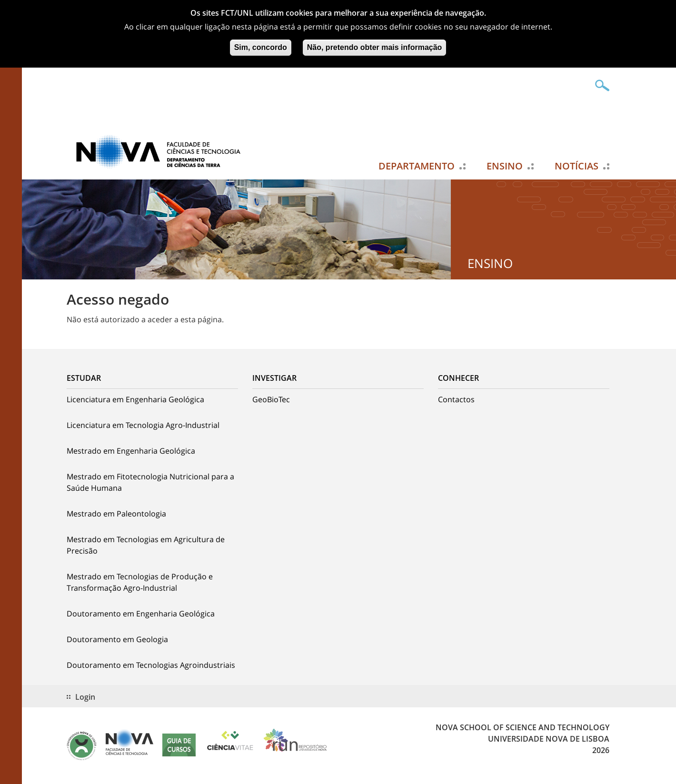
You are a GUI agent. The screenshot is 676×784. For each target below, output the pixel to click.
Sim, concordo (261, 45)
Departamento (417, 166)
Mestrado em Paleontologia (116, 514)
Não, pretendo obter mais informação (375, 45)
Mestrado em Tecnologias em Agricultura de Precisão (146, 545)
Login (85, 697)
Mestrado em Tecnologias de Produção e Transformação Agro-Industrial (140, 582)
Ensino (505, 166)
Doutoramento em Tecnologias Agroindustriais (151, 665)
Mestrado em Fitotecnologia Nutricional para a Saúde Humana (150, 482)
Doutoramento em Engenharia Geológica (141, 614)
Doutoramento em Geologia (117, 639)
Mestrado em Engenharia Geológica (131, 451)
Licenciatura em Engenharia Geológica (135, 399)
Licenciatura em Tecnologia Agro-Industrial (143, 425)
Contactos (456, 399)
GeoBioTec (271, 399)
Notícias (577, 166)
